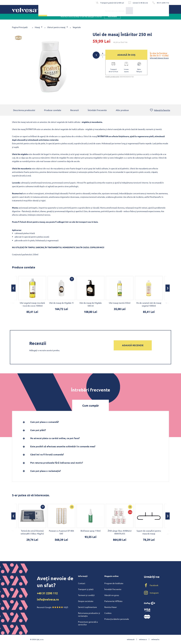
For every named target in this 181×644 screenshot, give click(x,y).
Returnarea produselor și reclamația (89, 614)
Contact (82, 583)
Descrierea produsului (24, 110)
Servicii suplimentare (87, 607)
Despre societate (86, 601)
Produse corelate (53, 110)
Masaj (37, 27)
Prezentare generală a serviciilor (88, 623)
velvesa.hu (155, 639)
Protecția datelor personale (117, 619)
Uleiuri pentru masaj (56, 27)
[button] (13, 288)
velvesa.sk (131, 639)
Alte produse (122, 110)
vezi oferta (112, 20)
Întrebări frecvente (97, 110)
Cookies (108, 613)
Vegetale (77, 27)
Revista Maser (111, 607)
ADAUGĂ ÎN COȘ (126, 55)
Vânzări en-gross (112, 595)
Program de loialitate (114, 583)
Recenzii (75, 110)
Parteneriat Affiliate (113, 601)
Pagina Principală (20, 27)
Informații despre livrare (159, 58)
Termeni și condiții (86, 595)
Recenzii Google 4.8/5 (53, 607)
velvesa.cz (143, 639)
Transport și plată (86, 589)
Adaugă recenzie (133, 346)
